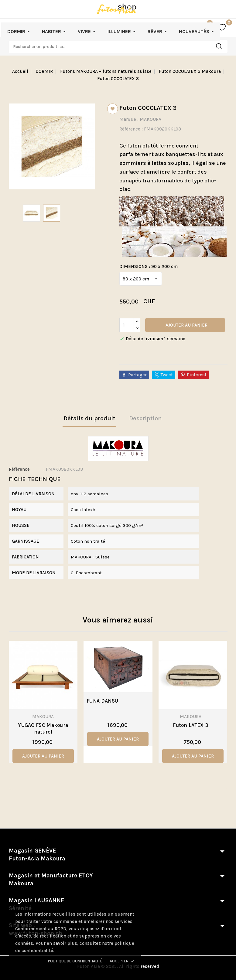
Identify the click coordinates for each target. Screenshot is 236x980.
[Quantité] (127, 325)
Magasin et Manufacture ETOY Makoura (51, 880)
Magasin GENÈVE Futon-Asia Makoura (37, 855)
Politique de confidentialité (75, 961)
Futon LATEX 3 (191, 725)
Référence (130, 129)
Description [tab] (145, 418)
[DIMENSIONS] (141, 279)
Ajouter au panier (186, 325)
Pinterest (197, 375)
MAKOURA (150, 119)
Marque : (129, 119)
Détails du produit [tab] (89, 418)
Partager (137, 375)
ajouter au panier (43, 756)
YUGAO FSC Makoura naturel (43, 728)
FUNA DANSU (102, 701)
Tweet (167, 375)
